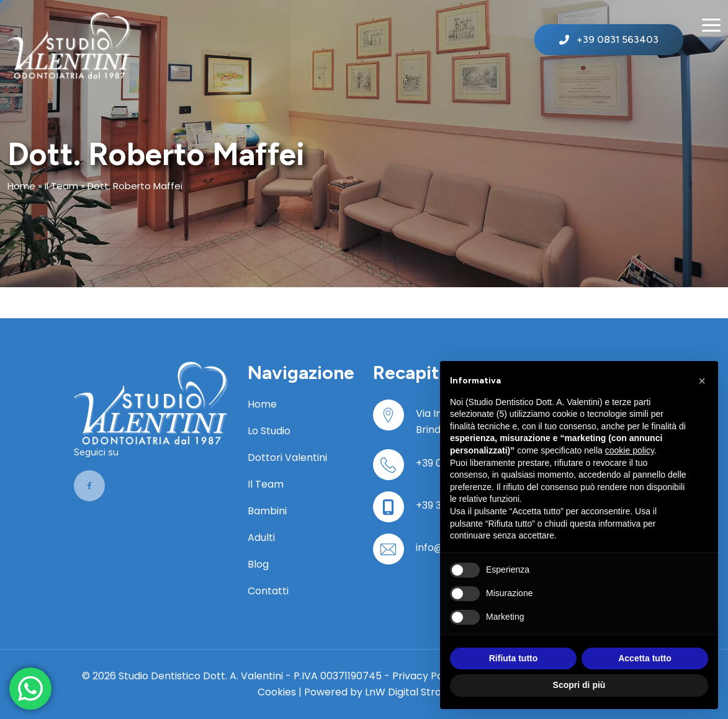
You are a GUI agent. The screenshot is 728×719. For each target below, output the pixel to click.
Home (21, 186)
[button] (702, 381)
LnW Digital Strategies (418, 692)
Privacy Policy (426, 676)
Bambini (267, 511)
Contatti (268, 591)
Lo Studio (269, 431)
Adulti (261, 538)
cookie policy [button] (630, 450)
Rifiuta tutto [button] (514, 658)
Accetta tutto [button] (645, 658)
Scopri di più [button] (579, 685)
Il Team (61, 186)
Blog (258, 564)
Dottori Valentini (287, 458)
